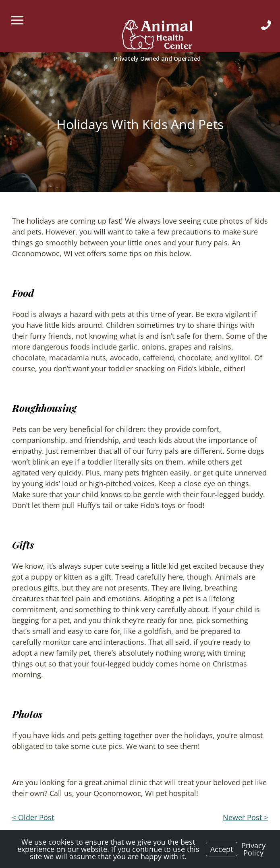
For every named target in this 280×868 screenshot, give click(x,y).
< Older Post (33, 817)
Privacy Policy (253, 849)
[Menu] (18, 20)
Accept (222, 849)
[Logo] (157, 36)
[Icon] (266, 25)
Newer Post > (245, 817)
